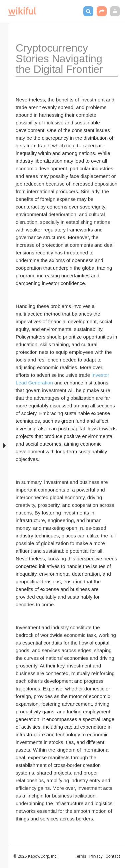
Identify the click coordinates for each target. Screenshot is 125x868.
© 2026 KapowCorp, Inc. (35, 856)
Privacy (96, 856)
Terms (80, 856)
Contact (113, 856)
